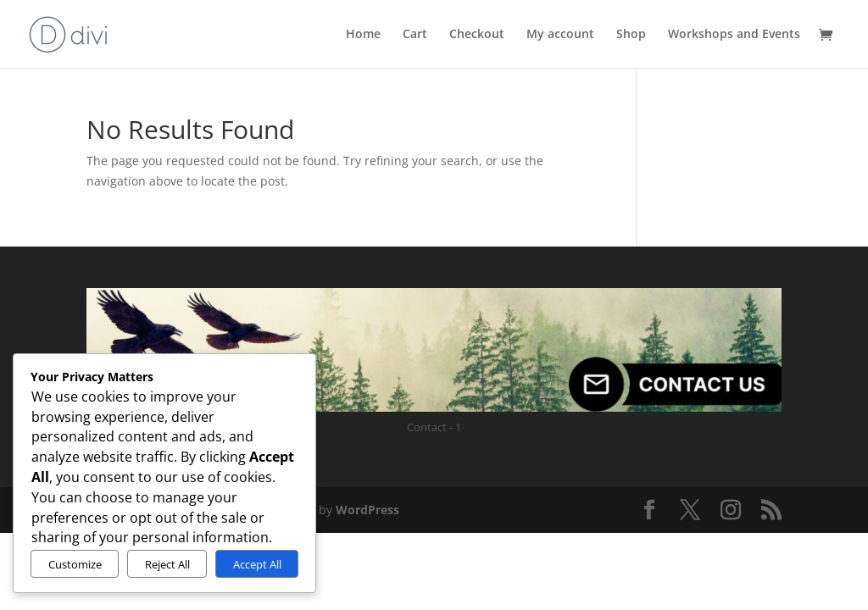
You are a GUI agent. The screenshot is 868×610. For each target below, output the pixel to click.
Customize (75, 564)
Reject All (167, 564)
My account (560, 35)
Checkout (477, 35)
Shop (631, 35)
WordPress (367, 510)
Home (363, 35)
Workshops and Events (734, 35)
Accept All (257, 564)
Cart (415, 35)
